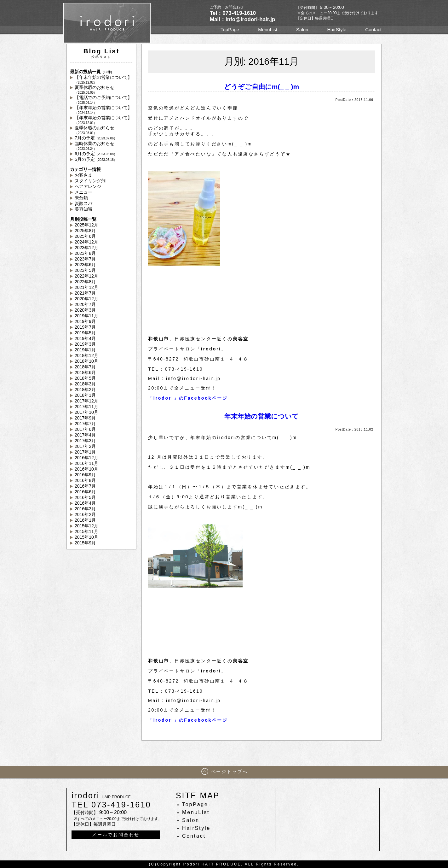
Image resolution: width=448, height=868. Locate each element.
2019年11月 (86, 316)
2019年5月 (85, 333)
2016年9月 (85, 475)
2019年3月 (85, 344)
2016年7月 (85, 486)
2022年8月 (85, 282)
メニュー (83, 192)
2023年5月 (85, 270)
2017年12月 (86, 401)
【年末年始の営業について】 (103, 79)
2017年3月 (85, 441)
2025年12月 (86, 225)
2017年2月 (85, 446)
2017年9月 (85, 418)
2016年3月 (85, 509)
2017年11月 (86, 407)
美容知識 (83, 209)
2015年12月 (86, 526)
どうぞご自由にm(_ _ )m (261, 87)
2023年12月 (86, 248)
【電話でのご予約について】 (103, 100)
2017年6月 (85, 429)
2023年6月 (85, 265)
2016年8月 (85, 480)
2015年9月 (85, 543)
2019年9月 (85, 321)
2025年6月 (85, 236)
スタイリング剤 (90, 181)
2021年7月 (85, 293)
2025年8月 (85, 231)
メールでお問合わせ (116, 835)
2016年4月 (85, 503)
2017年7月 (85, 424)
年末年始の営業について (261, 416)
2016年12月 (86, 458)
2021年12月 (86, 287)
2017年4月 (85, 435)
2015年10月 (86, 537)
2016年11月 (86, 463)
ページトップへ (230, 771)
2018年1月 (85, 395)
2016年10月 (86, 469)
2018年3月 (85, 384)
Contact (373, 29)
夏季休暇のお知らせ (95, 90)
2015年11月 (86, 531)
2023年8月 (85, 253)
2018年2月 (85, 390)
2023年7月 (85, 259)
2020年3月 (85, 310)
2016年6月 (85, 492)
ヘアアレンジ (88, 186)
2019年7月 (85, 327)
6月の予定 (96, 154)
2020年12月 (86, 299)
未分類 (81, 198)
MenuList (268, 29)
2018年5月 (85, 378)
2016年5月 (85, 497)
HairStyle (337, 29)
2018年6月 (85, 372)
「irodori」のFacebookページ (188, 398)
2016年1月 (85, 520)
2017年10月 (86, 412)
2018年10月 (86, 361)
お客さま (83, 175)
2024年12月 (86, 242)
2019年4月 (85, 338)
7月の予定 (96, 138)
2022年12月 (86, 276)
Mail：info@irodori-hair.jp (242, 19)
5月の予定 (96, 159)
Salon (302, 29)
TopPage (230, 29)
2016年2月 (85, 514)
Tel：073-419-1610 (233, 13)
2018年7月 (85, 367)
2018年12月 (86, 355)
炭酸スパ (83, 203)
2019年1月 (85, 350)
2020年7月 (85, 304)
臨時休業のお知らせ (95, 146)
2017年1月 (85, 452)
